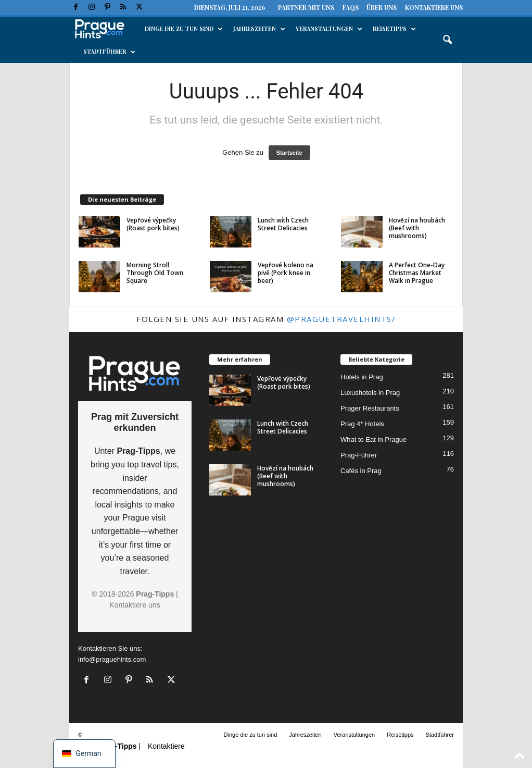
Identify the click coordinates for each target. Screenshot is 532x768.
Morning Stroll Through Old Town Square (155, 273)
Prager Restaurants (370, 408)
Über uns (382, 7)
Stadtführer (109, 52)
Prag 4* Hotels (362, 424)
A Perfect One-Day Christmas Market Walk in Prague (417, 273)
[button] (447, 40)
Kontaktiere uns (434, 7)
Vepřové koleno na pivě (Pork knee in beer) (286, 273)
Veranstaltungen (329, 29)
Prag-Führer (359, 455)
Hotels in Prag (362, 377)
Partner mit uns (306, 7)
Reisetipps (394, 29)
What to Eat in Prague (373, 439)
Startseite (289, 153)
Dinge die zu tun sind (184, 29)
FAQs (351, 7)
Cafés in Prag (361, 471)
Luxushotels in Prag (370, 393)
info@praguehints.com (112, 659)
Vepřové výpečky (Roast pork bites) (153, 224)
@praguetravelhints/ (341, 319)
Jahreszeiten (259, 29)
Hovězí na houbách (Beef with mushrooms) (417, 228)
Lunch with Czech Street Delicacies (283, 224)
